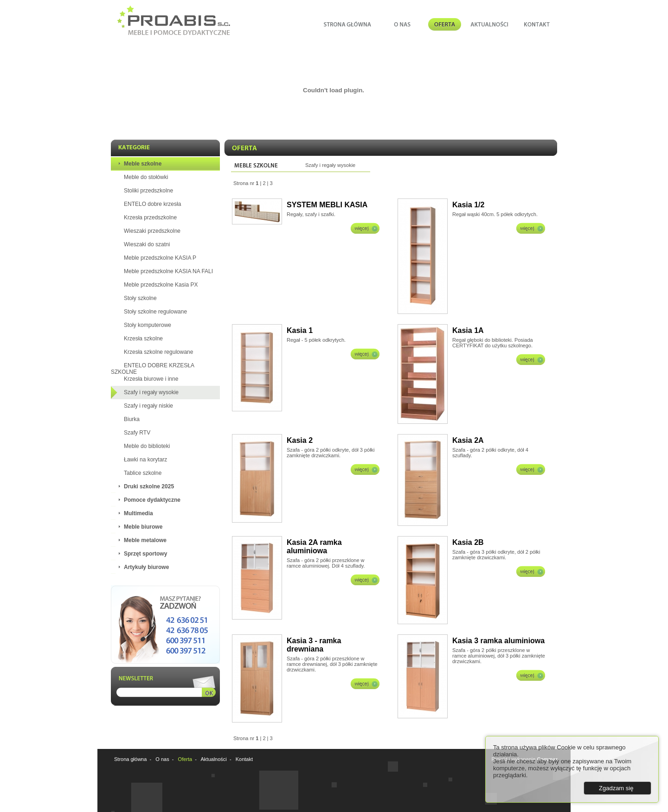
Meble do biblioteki (147, 446)
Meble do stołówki (146, 177)
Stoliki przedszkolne (148, 191)
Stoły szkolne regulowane (155, 312)
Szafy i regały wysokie (151, 392)
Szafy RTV (137, 433)
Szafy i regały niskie (148, 406)
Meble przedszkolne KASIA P (160, 258)
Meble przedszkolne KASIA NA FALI (168, 271)
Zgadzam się (616, 788)
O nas (162, 759)
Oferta (185, 759)
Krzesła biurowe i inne (151, 379)
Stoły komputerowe (148, 325)
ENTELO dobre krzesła (152, 204)
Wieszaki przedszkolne (152, 231)
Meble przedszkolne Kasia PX (161, 285)
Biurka (132, 419)
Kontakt (244, 759)
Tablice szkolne (143, 473)
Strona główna (130, 759)
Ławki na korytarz (145, 460)
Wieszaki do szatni (147, 244)
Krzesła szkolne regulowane (158, 352)
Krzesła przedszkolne (150, 217)
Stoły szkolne (140, 298)
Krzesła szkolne (143, 339)
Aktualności (214, 759)
